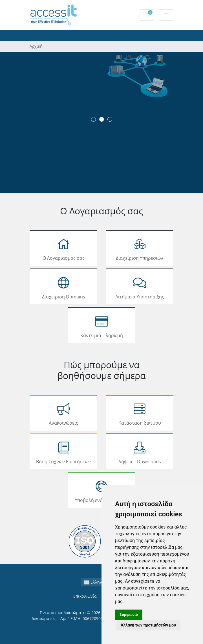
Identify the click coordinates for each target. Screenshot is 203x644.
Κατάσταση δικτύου (140, 414)
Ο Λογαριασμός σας (63, 249)
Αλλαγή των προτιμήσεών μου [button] (148, 625)
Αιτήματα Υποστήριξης (140, 287)
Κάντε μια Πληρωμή (101, 326)
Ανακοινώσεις (63, 414)
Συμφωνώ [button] (129, 615)
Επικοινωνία (85, 596)
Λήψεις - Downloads (140, 452)
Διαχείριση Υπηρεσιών (140, 249)
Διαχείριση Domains (63, 287)
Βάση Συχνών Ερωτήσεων (63, 452)
